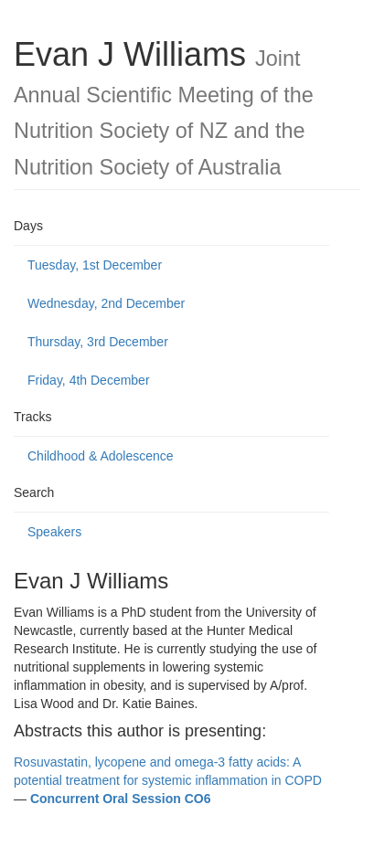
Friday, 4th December (89, 380)
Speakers (54, 532)
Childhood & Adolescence (101, 456)
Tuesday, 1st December (95, 265)
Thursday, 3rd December (98, 342)
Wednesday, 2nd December (106, 303)
